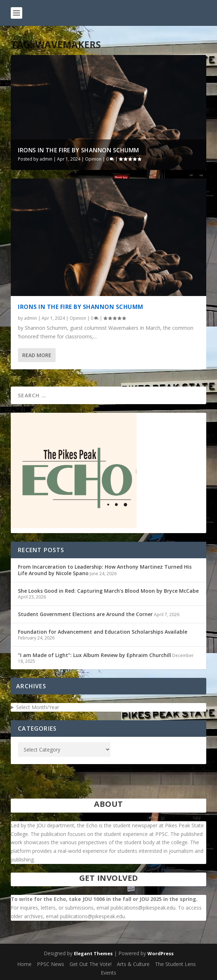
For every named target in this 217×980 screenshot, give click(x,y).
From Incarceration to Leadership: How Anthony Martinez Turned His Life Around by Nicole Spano (105, 570)
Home (24, 964)
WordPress (161, 953)
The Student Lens (175, 964)
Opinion (93, 159)
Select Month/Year (38, 707)
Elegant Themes (93, 953)
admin (46, 159)
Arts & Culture (133, 964)
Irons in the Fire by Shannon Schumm (79, 150)
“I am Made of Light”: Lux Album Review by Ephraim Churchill (95, 655)
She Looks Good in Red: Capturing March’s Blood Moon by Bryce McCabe (108, 591)
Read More (37, 355)
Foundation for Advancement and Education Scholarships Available (103, 632)
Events (108, 973)
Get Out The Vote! (91, 964)
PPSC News (51, 964)
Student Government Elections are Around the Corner (85, 614)
